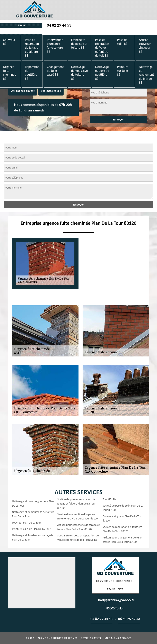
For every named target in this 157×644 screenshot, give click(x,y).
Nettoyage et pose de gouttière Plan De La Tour (33, 504)
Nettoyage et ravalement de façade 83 (146, 75)
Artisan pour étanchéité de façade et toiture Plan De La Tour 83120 (78, 527)
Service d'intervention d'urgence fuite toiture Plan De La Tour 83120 (77, 516)
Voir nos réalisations (23, 91)
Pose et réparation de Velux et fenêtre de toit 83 (102, 48)
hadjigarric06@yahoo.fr (116, 600)
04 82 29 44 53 (59, 25)
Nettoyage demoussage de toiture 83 (80, 73)
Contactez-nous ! (51, 91)
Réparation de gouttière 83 (32, 73)
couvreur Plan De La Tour (26, 523)
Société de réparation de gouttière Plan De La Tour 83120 (122, 529)
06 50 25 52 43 (129, 619)
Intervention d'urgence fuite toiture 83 (55, 46)
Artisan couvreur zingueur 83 (145, 46)
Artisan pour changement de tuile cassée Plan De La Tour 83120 (122, 540)
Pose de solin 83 (122, 42)
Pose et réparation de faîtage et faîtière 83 (32, 48)
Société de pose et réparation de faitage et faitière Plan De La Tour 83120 (76, 504)
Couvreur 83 (9, 42)
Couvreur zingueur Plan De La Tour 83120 (123, 518)
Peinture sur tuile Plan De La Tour (31, 529)
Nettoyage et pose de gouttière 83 (102, 73)
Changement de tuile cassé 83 (55, 71)
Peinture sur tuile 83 (123, 71)
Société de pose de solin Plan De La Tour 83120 (123, 508)
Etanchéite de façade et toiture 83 (79, 44)
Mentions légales (118, 638)
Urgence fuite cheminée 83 (10, 73)
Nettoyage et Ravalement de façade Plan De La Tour (33, 537)
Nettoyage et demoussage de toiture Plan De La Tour (33, 514)
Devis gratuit (91, 638)
